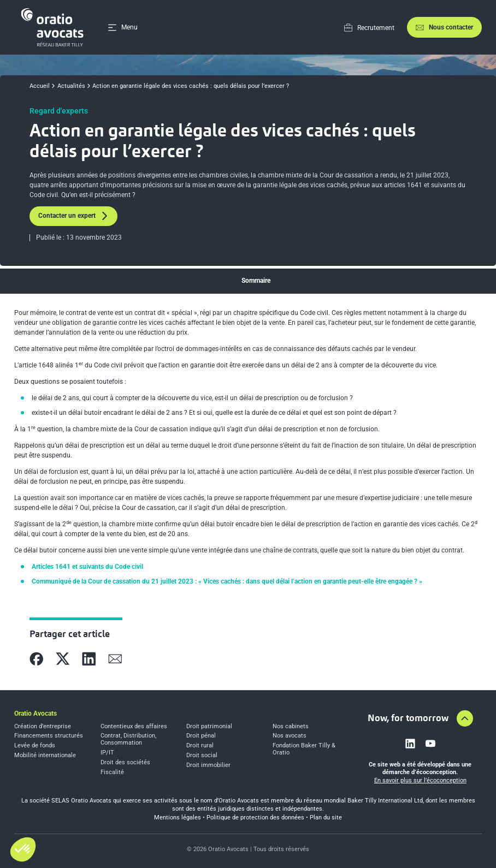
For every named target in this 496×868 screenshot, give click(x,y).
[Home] (54, 27)
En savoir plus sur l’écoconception (420, 780)
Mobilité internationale (45, 756)
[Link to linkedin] (410, 744)
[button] (23, 849)
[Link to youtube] (430, 744)
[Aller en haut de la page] (465, 718)
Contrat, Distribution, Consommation (128, 739)
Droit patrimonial (209, 727)
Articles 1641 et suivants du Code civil (87, 567)
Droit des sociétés (125, 763)
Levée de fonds (35, 746)
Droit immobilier (208, 765)
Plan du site (326, 818)
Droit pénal (201, 736)
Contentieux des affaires (134, 727)
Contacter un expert (73, 216)
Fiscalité (112, 772)
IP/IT (107, 753)
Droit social (202, 756)
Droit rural (200, 746)
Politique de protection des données (255, 818)
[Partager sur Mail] (115, 659)
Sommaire (256, 281)
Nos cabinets (291, 727)
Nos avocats (290, 736)
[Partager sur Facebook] (37, 659)
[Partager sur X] (63, 659)
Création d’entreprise (43, 727)
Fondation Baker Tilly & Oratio (304, 749)
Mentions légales (178, 818)
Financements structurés (49, 736)
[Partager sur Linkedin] (89, 659)
